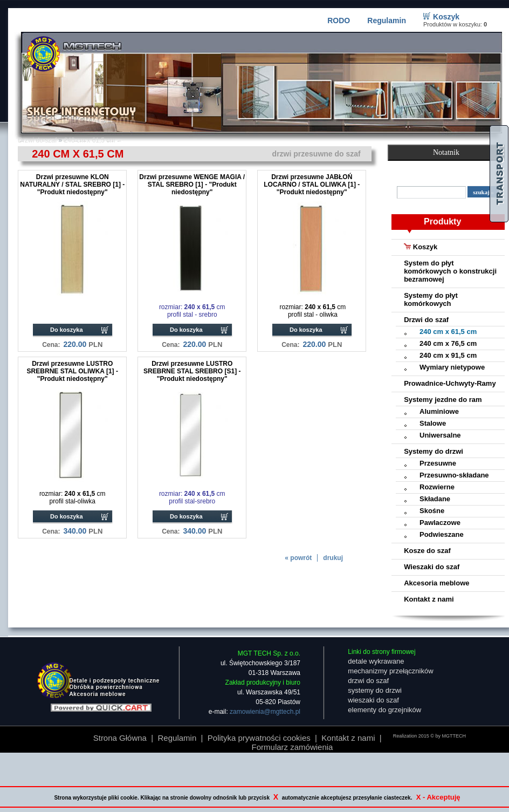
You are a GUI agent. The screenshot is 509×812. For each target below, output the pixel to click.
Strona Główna (120, 738)
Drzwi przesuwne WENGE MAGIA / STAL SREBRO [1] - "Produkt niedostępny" (192, 185)
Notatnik (446, 152)
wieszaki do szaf (373, 700)
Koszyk (446, 17)
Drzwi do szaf (426, 320)
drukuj (333, 558)
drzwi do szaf (368, 681)
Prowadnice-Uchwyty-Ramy (450, 383)
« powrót (298, 558)
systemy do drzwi (375, 690)
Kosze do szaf (427, 551)
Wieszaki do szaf (432, 567)
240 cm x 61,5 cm (90, 140)
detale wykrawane (376, 661)
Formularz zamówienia (293, 747)
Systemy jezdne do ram (443, 400)
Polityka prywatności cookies (259, 738)
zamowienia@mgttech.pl (265, 712)
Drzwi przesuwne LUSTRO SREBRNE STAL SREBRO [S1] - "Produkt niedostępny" (192, 371)
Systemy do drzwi (434, 451)
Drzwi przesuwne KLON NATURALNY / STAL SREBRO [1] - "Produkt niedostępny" (72, 185)
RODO (339, 21)
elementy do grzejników (384, 710)
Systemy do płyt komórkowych (431, 299)
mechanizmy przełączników (390, 671)
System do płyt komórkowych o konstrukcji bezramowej (450, 271)
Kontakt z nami (429, 599)
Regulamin (387, 21)
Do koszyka (67, 330)
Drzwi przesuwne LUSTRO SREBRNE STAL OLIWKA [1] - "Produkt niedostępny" (73, 371)
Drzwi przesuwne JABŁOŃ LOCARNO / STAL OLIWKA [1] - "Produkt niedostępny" (312, 185)
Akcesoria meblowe (436, 583)
